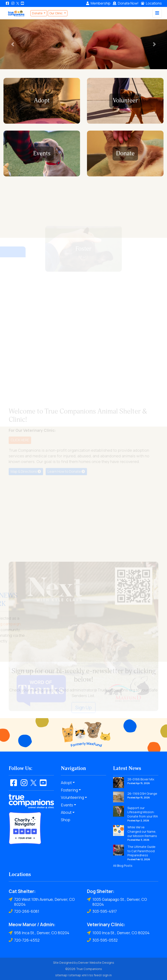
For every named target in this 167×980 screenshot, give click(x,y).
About (66, 812)
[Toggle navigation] (157, 13)
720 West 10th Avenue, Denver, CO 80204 (42, 902)
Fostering (69, 790)
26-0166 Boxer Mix (141, 779)
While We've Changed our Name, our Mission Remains (142, 831)
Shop (66, 820)
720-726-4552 (24, 940)
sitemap (61, 975)
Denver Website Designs (96, 963)
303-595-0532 (102, 940)
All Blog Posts (123, 866)
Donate (126, 3)
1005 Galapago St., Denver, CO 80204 (117, 902)
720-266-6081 (24, 911)
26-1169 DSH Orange (142, 794)
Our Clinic (56, 13)
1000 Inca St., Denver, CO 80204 (118, 933)
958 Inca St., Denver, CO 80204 (39, 933)
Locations (151, 3)
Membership (98, 3)
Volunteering (72, 797)
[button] (13, 44)
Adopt (66, 783)
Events (67, 805)
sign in (107, 975)
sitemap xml (78, 975)
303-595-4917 (102, 911)
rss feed (95, 975)
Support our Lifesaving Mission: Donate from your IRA (143, 812)
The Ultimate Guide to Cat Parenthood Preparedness (141, 851)
